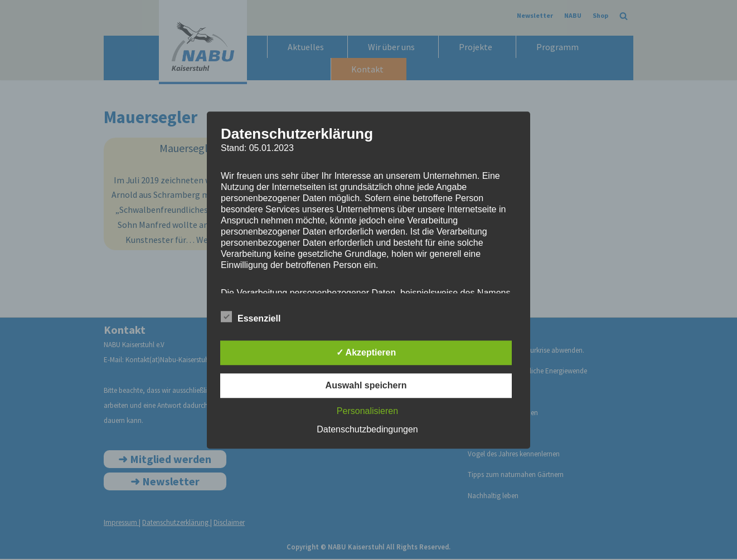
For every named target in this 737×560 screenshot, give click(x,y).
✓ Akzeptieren (366, 352)
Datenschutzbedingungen (367, 429)
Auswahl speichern (366, 385)
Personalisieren (367, 411)
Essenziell (251, 316)
